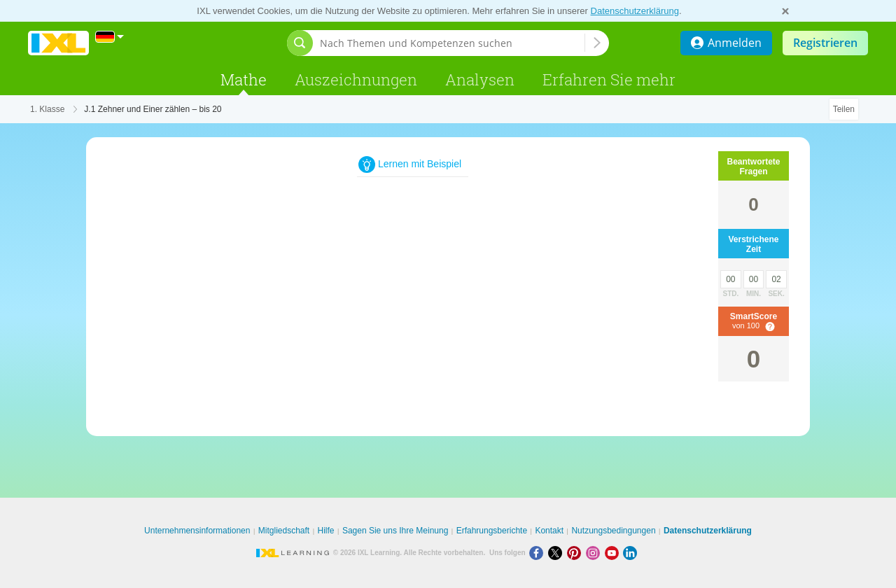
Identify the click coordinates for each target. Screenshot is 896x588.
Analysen (480, 79)
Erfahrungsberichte (492, 531)
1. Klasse (47, 109)
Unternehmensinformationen (197, 531)
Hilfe (326, 531)
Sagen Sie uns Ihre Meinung (395, 531)
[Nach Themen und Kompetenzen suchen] (452, 43)
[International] (110, 37)
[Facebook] (539, 553)
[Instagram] (595, 553)
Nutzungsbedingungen (613, 531)
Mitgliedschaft (284, 531)
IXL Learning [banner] (58, 43)
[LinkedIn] (631, 553)
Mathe (244, 79)
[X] (558, 553)
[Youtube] (614, 553)
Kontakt (549, 531)
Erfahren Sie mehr (609, 79)
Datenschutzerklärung (635, 11)
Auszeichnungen (356, 79)
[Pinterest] (576, 553)
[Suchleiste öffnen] (300, 43)
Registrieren (825, 43)
